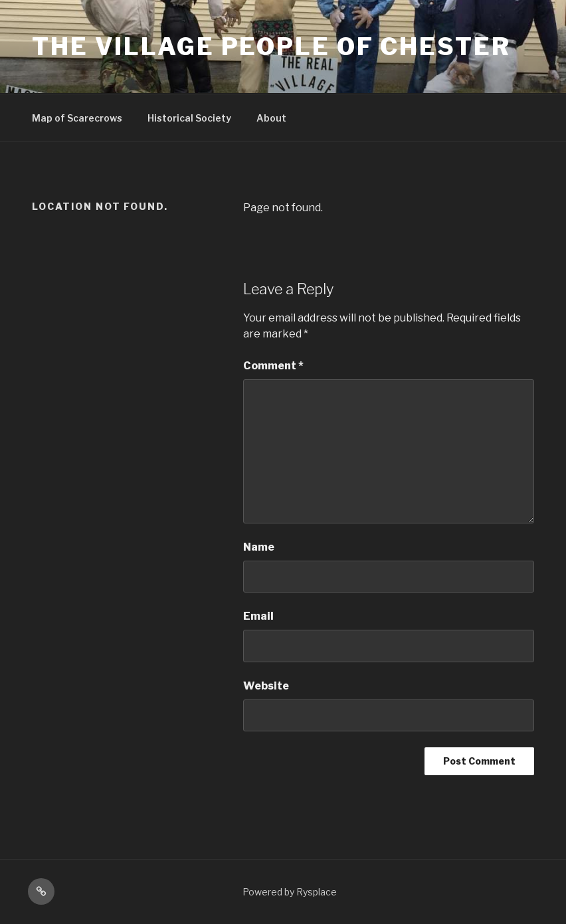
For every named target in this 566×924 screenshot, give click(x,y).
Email (258, 616)
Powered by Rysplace (290, 892)
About (271, 118)
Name (259, 547)
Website (266, 686)
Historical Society (189, 118)
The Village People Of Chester (271, 46)
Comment (273, 366)
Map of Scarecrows (77, 118)
